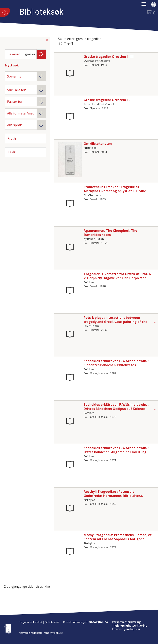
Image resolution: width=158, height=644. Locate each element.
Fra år (12, 138)
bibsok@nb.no (98, 622)
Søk (41, 54)
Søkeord (14, 54)
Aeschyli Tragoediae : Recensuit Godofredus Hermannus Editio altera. (113, 494)
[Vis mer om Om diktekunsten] (70, 159)
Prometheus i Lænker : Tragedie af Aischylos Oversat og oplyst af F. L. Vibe (115, 189)
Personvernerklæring (126, 622)
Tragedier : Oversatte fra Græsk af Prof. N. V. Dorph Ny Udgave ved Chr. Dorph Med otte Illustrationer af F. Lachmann (118, 278)
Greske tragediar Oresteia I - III (109, 100)
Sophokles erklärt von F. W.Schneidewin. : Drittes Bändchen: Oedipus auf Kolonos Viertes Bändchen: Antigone (116, 409)
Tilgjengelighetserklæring (130, 626)
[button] (146, 5)
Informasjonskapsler (126, 629)
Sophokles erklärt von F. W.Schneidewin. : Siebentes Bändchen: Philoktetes (116, 363)
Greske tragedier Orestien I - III (109, 57)
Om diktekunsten (98, 144)
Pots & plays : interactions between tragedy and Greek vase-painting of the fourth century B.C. (115, 322)
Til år (12, 152)
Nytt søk (12, 65)
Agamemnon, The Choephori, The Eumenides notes (110, 233)
